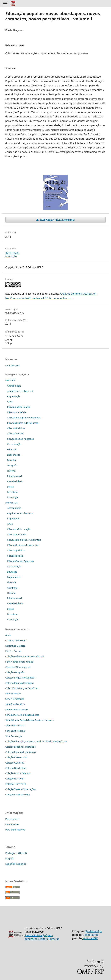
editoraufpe (91, 935)
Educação (11, 256)
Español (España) (16, 864)
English (10, 858)
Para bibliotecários (15, 830)
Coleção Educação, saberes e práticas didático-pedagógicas (36, 741)
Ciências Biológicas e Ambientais (24, 418)
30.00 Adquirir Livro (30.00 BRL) (57, 220)
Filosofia (11, 460)
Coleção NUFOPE (14, 779)
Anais (8, 635)
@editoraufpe (94, 931)
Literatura (12, 492)
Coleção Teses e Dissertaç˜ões (20, 789)
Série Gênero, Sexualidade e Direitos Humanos (30, 720)
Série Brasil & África (15, 704)
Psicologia (12, 497)
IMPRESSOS (12, 253)
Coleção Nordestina (16, 768)
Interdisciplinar (15, 481)
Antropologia (14, 386)
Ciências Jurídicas (16, 428)
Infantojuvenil (14, 476)
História (11, 471)
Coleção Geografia (15, 672)
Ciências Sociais (15, 433)
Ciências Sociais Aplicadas (20, 439)
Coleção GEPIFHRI (15, 763)
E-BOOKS (10, 380)
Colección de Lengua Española (21, 688)
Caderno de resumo (16, 640)
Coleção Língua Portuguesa (20, 678)
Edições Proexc (13, 651)
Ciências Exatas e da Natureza (23, 423)
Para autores (12, 824)
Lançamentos (13, 365)
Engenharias (14, 455)
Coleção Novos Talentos (18, 773)
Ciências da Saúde (16, 412)
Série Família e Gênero (17, 709)
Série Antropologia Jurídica (19, 662)
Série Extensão (13, 694)
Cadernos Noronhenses (18, 667)
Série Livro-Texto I (15, 725)
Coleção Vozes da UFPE (18, 795)
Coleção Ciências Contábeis (20, 683)
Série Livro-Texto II (15, 731)
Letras (10, 487)
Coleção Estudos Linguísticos (21, 752)
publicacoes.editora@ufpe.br (42, 939)
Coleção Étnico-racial (16, 757)
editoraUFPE (91, 938)
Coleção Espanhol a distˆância (20, 747)
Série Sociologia (14, 736)
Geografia (12, 465)
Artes (10, 402)
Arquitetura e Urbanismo (20, 391)
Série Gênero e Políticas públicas (22, 715)
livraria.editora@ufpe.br (39, 935)
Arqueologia (14, 396)
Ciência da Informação (19, 407)
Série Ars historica (15, 699)
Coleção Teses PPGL (16, 784)
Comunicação (14, 444)
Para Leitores (12, 819)
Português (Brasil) (16, 853)
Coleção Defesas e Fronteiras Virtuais (25, 656)
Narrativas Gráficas (15, 646)
